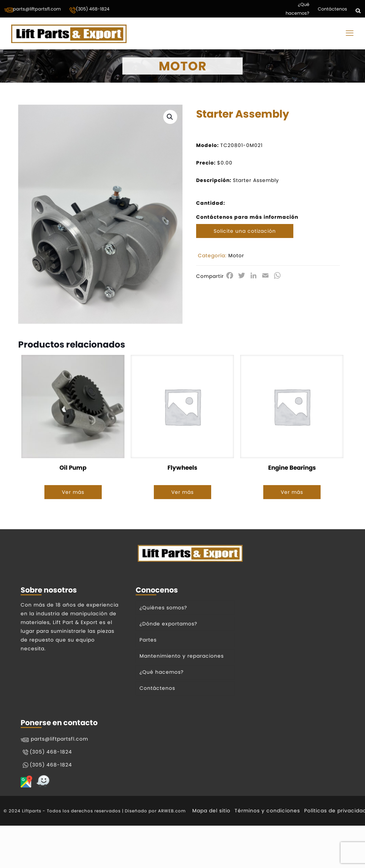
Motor (236, 255)
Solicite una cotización (245, 231)
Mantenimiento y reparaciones (182, 656)
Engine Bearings (292, 468)
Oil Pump (73, 468)
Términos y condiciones (267, 811)
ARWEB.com (172, 811)
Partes (148, 640)
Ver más (73, 492)
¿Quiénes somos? (163, 608)
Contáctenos (332, 9)
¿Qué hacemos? (298, 9)
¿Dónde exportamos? (168, 624)
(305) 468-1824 (89, 10)
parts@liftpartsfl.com (33, 9)
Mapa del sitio (211, 811)
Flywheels (182, 468)
